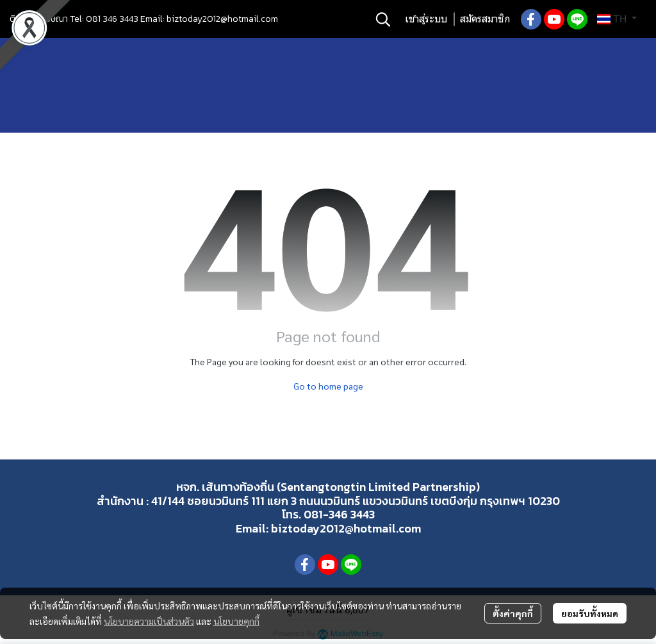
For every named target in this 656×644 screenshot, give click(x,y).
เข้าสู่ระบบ (426, 19)
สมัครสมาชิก (485, 19)
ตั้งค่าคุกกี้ (513, 613)
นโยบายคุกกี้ (236, 621)
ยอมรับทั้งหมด (590, 613)
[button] (383, 19)
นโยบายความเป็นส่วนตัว (149, 621)
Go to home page (328, 386)
